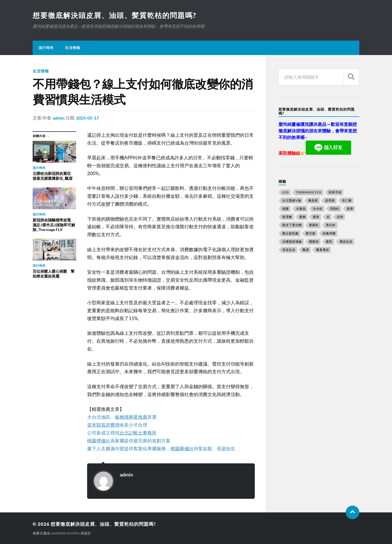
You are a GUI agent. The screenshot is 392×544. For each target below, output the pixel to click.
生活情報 (73, 48)
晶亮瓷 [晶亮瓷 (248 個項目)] (330, 200)
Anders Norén (65, 533)
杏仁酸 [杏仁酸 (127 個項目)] (347, 200)
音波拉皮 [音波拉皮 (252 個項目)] (289, 250)
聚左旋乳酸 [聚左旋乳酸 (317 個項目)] (290, 233)
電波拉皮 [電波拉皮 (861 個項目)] (346, 241)
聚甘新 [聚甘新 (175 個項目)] (311, 233)
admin (59, 118)
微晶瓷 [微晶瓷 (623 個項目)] (313, 200)
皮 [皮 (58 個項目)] (328, 217)
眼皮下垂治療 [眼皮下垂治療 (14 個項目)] (292, 225)
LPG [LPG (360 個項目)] (286, 192)
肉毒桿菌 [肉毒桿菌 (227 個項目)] (329, 233)
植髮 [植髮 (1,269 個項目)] (286, 209)
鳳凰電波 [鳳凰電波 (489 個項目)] (323, 250)
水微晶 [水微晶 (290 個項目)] (301, 209)
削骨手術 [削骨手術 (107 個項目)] (335, 192)
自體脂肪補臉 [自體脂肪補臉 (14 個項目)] (292, 241)
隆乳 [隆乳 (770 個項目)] (329, 241)
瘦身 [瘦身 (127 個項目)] (316, 217)
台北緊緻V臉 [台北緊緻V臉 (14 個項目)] (292, 200)
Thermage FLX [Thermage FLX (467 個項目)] (309, 192)
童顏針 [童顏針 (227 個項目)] (314, 225)
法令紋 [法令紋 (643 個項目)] (318, 209)
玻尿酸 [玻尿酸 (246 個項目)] (287, 217)
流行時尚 (46, 48)
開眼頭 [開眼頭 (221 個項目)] (314, 241)
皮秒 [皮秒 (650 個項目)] (340, 217)
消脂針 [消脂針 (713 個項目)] (335, 209)
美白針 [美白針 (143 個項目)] (331, 225)
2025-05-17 (87, 118)
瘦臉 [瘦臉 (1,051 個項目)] (302, 217)
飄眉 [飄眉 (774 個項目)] (306, 250)
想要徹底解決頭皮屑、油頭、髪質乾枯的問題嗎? (114, 15)
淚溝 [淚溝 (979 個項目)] (350, 209)
